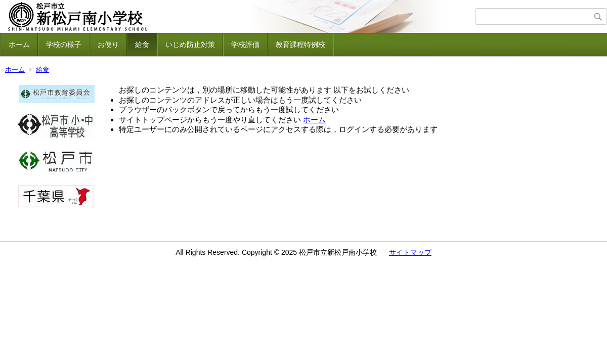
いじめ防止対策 (190, 44)
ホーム (19, 44)
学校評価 (245, 44)
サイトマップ (410, 252)
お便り (108, 44)
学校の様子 (64, 44)
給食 (142, 44)
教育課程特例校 (300, 44)
